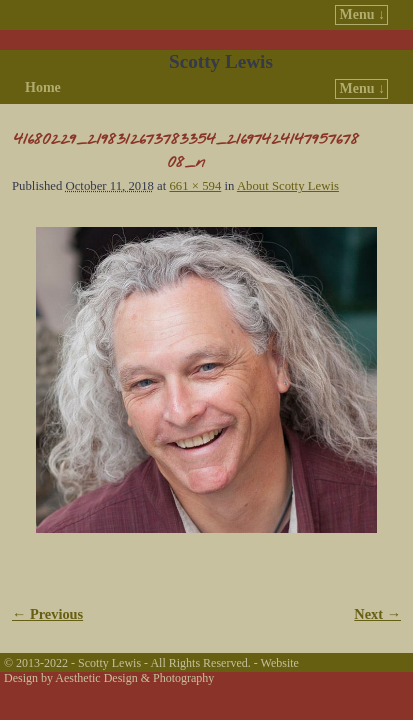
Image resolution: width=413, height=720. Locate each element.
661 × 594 (195, 186)
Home (43, 87)
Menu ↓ (363, 14)
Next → (377, 614)
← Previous (47, 614)
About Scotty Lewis (288, 186)
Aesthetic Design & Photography (134, 678)
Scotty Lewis (221, 61)
